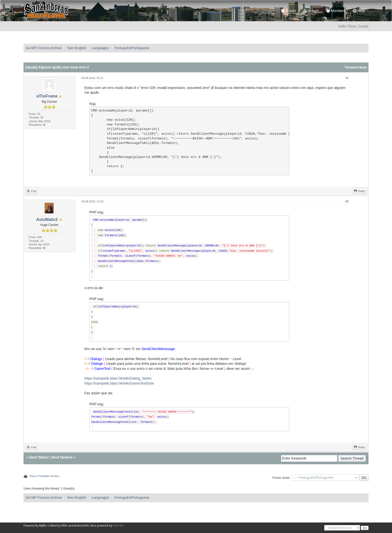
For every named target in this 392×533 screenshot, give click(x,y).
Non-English (77, 48)
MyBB (42, 526)
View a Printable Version (44, 476)
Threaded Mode (356, 67)
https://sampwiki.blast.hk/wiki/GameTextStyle (119, 383)
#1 (347, 78)
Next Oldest (39, 457)
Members (336, 11)
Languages (100, 48)
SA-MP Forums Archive (44, 48)
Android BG (81, 526)
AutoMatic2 (47, 220)
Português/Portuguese (132, 48)
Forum (288, 11)
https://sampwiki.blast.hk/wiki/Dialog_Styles (118, 378)
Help (359, 11)
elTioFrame (47, 96)
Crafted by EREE (57, 526)
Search (311, 11)
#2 (347, 201)
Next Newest (62, 457)
